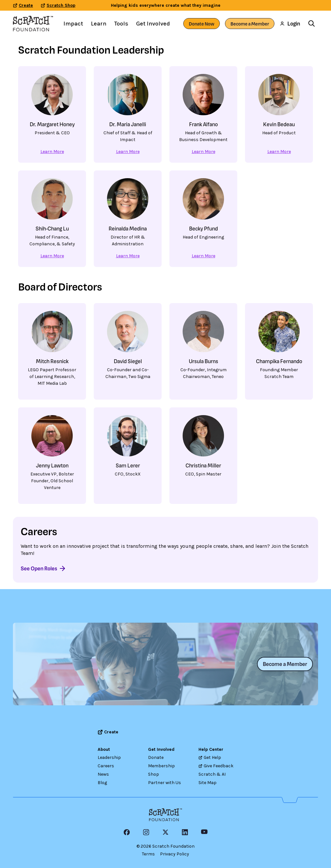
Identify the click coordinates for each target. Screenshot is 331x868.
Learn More (52, 152)
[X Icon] (165, 832)
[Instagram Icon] (146, 832)
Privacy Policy (175, 854)
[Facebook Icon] (127, 832)
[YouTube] (204, 832)
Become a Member (250, 24)
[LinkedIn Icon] (185, 832)
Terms (148, 854)
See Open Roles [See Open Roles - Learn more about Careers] (43, 568)
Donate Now (202, 24)
